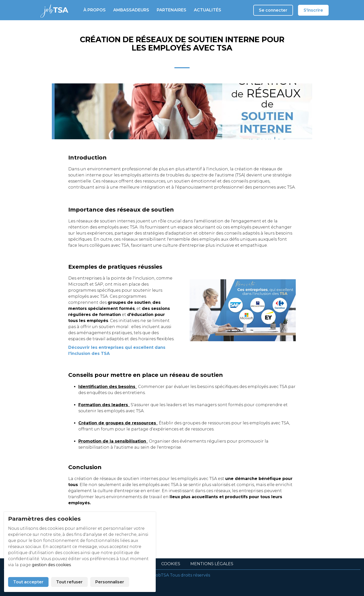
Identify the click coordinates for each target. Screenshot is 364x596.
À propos (95, 10)
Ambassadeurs (131, 10)
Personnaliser (110, 582)
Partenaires (172, 10)
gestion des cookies (51, 565)
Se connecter (273, 10)
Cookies (171, 564)
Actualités (208, 10)
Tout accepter (28, 582)
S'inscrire (313, 10)
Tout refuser (69, 582)
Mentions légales (212, 564)
